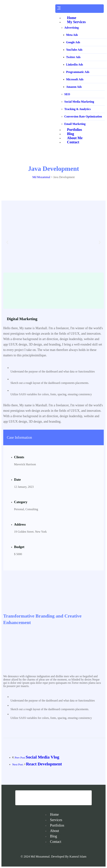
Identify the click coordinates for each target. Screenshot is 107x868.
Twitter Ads (73, 57)
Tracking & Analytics (77, 109)
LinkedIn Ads (75, 65)
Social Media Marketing (79, 102)
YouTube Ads (74, 50)
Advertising (72, 28)
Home (72, 18)
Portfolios (57, 825)
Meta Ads (72, 35)
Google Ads (73, 42)
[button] (7, 242)
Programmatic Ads (78, 72)
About (55, 831)
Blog (54, 836)
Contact (56, 842)
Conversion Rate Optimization (83, 116)
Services (56, 820)
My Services (76, 22)
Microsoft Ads (75, 79)
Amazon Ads (74, 87)
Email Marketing (75, 124)
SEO (67, 94)
